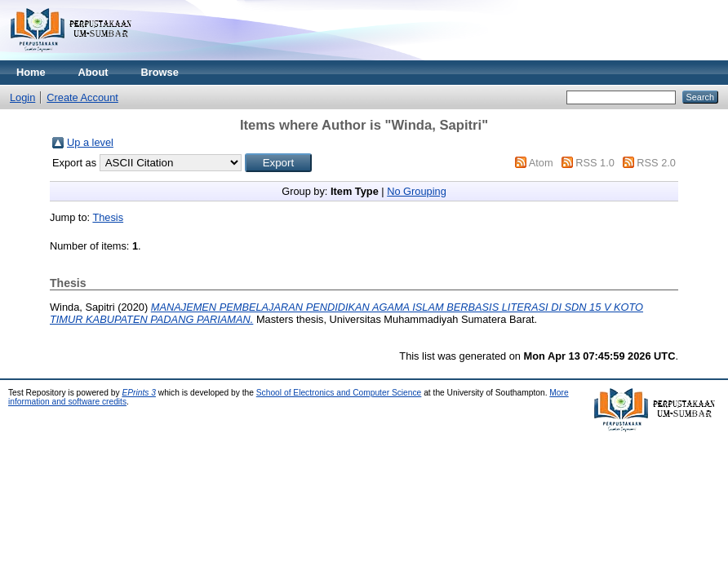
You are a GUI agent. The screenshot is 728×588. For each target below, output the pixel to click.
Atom (541, 163)
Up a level (90, 142)
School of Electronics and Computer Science (339, 393)
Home (31, 72)
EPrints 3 (139, 393)
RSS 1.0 (595, 163)
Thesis (108, 217)
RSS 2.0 (656, 163)
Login (22, 97)
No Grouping (417, 191)
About (93, 72)
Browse (160, 72)
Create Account (82, 97)
